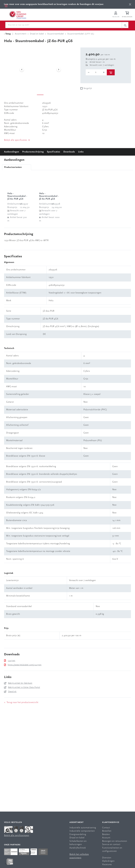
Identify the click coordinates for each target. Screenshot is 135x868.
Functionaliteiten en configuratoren (112, 850)
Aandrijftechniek (78, 848)
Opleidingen (108, 861)
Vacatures (107, 865)
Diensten (107, 858)
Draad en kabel (77, 838)
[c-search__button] (125, 26)
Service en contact (111, 845)
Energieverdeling (78, 834)
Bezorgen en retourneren (115, 841)
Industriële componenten (82, 831)
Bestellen (107, 831)
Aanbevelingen (12, 152)
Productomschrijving (33, 152)
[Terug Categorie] (8, 34)
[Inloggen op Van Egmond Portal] (116, 15)
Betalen (106, 834)
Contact (106, 828)
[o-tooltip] (96, 72)
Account (106, 838)
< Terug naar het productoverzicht (21, 703)
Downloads (69, 152)
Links (81, 152)
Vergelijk (88, 89)
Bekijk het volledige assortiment (79, 856)
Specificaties (54, 152)
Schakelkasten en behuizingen (78, 843)
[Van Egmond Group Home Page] (18, 15)
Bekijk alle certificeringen (17, 835)
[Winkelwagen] (127, 15)
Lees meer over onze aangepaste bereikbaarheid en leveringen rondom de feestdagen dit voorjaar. (54, 4)
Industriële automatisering (83, 828)
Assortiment (77, 823)
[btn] (130, 4)
